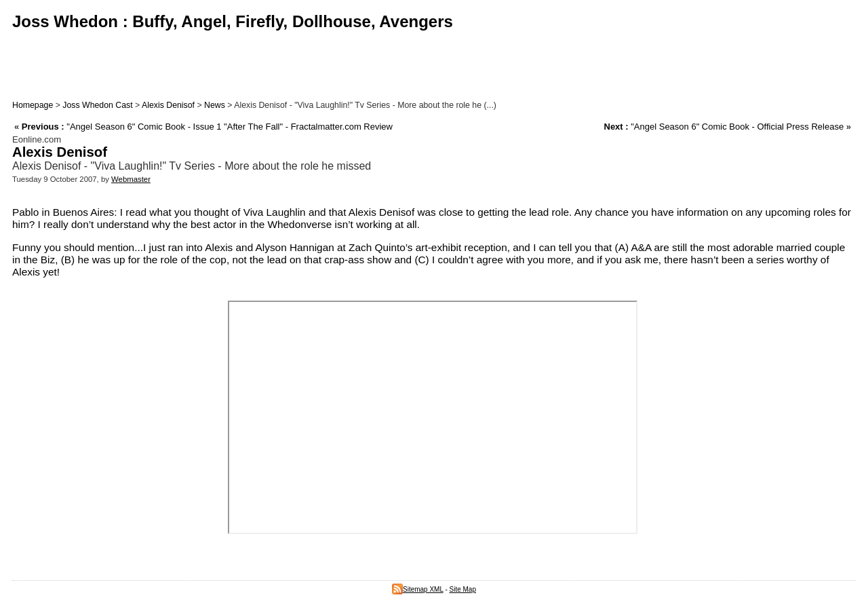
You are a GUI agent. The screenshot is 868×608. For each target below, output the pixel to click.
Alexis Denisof (168, 105)
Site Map (463, 589)
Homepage (33, 105)
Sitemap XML (418, 589)
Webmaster (131, 179)
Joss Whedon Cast (97, 105)
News (215, 105)
